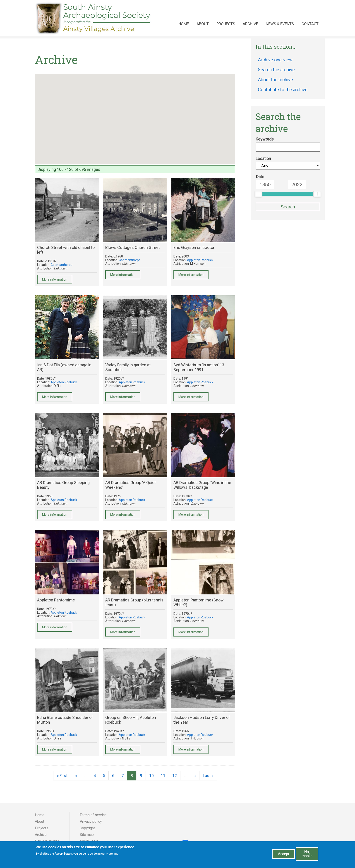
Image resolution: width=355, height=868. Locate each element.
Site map (87, 835)
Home (184, 24)
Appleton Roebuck (200, 260)
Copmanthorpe (62, 265)
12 (176, 776)
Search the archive (276, 70)
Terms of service (93, 815)
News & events (280, 24)
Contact (310, 24)
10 (153, 776)
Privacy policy (91, 821)
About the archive (275, 80)
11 (165, 776)
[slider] (259, 194)
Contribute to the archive (283, 90)
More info (112, 854)
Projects (226, 24)
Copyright (87, 828)
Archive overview (275, 60)
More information (55, 279)
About (203, 24)
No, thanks (307, 854)
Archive (250, 24)
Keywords (265, 139)
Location (263, 159)
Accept (284, 854)
